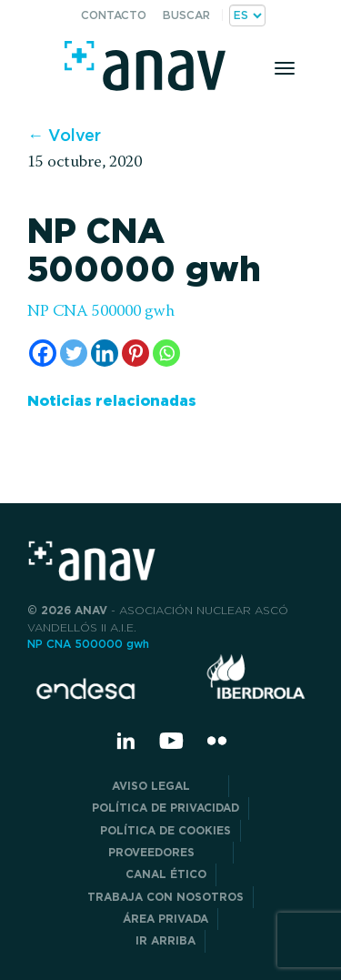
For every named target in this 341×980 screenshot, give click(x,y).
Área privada (165, 919)
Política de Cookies (165, 830)
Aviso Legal (165, 786)
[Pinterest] (135, 353)
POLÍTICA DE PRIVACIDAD (165, 808)
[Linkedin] (105, 353)
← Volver (64, 135)
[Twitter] (74, 353)
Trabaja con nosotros (165, 897)
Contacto (114, 15)
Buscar (186, 15)
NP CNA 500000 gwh (101, 312)
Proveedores (166, 852)
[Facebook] (43, 353)
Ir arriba (165, 940)
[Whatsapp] (166, 353)
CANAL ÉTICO (166, 874)
